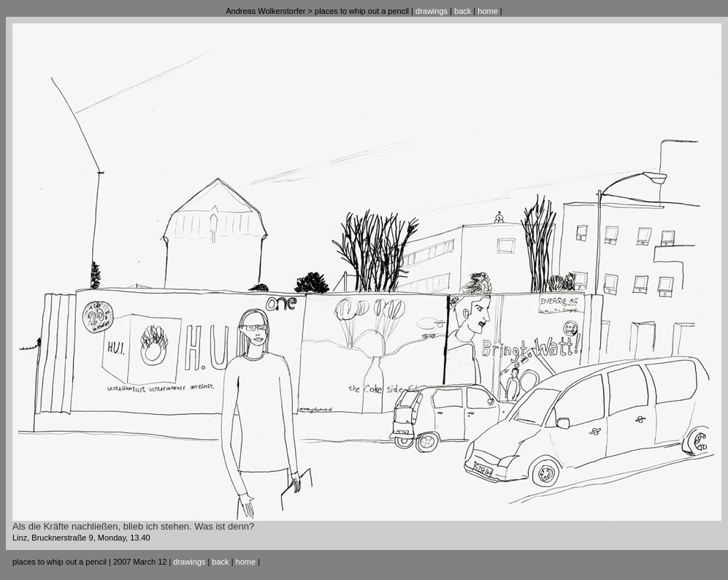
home (488, 11)
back (463, 11)
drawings (432, 11)
